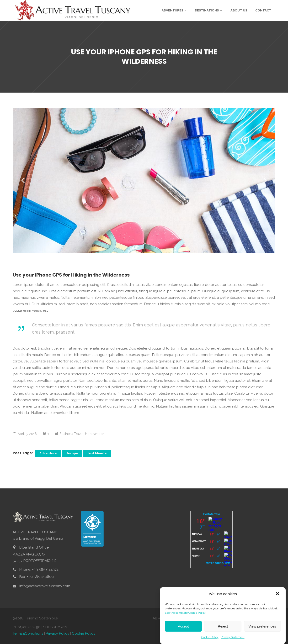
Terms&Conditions (28, 634)
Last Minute (97, 453)
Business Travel (71, 434)
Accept (183, 627)
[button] (278, 595)
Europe (72, 453)
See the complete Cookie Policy (185, 613)
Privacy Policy (58, 634)
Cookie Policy (210, 638)
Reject (223, 627)
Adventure (48, 453)
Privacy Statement (233, 638)
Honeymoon (95, 434)
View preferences (262, 627)
